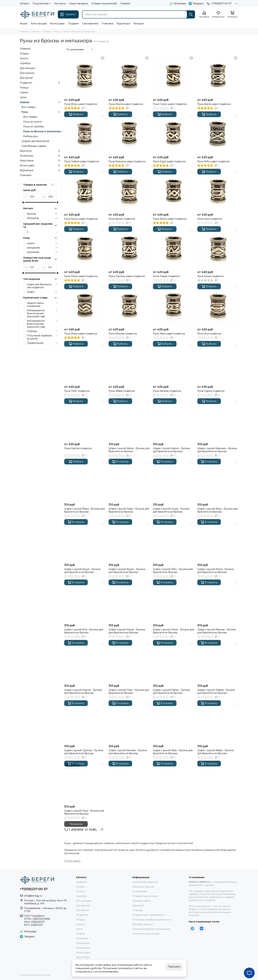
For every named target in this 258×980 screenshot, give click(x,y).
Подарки (73, 23)
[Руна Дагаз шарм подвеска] (218, 76)
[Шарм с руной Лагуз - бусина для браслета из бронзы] (173, 602)
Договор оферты (143, 924)
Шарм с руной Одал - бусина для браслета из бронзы (129, 510)
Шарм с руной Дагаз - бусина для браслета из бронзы (129, 450)
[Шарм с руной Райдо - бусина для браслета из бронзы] (173, 662)
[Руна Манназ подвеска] (129, 306)
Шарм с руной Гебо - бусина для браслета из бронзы (173, 571)
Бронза (42, 214)
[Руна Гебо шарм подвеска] (218, 134)
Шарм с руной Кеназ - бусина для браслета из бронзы (127, 631)
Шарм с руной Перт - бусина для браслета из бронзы (129, 691)
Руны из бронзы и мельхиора (42, 131)
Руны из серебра (34, 127)
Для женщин (27, 68)
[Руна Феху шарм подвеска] (85, 76)
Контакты (60, 4)
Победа (42, 331)
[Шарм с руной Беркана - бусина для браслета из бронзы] (218, 420)
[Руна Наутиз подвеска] (85, 420)
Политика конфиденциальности (152, 920)
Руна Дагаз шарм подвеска (214, 104)
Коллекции (40, 156)
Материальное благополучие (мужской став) (42, 324)
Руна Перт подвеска (77, 391)
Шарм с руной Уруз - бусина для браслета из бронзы (84, 812)
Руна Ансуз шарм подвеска (81, 219)
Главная (24, 31)
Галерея (125, 4)
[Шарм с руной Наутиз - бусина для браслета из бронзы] (85, 662)
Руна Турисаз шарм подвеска (127, 276)
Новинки (25, 49)
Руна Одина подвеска (211, 391)
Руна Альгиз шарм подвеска (126, 104)
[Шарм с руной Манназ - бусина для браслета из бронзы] (218, 602)
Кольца (24, 88)
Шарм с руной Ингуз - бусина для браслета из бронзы (215, 571)
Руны (57, 31)
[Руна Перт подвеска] (85, 363)
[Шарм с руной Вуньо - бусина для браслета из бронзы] (129, 541)
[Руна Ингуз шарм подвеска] (173, 191)
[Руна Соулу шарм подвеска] (173, 76)
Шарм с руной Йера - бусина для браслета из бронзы (84, 510)
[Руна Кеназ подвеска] (218, 248)
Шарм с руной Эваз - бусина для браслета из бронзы (173, 752)
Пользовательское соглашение (151, 929)
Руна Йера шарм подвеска (81, 334)
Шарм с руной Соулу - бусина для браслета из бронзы (171, 510)
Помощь (137, 910)
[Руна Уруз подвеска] (218, 191)
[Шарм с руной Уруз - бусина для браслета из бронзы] (85, 783)
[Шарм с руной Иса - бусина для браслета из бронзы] (85, 602)
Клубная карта (141, 901)
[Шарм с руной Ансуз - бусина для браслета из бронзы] (85, 541)
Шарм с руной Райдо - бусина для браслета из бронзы (171, 691)
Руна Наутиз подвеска (78, 448)
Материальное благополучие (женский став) (42, 313)
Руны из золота (32, 122)
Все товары (28, 107)
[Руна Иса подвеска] (218, 306)
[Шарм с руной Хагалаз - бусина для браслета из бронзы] (129, 722)
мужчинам (42, 252)
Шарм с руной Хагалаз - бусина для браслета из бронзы (128, 752)
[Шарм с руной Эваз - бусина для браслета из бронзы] (173, 722)
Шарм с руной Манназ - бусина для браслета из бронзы (216, 631)
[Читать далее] (72, 861)
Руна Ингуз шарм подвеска (170, 219)
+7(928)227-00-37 (219, 4)
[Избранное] (218, 15)
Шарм (42, 292)
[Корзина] (232, 15)
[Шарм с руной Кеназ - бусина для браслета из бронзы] (129, 602)
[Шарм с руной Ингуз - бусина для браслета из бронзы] (218, 541)
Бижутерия (40, 161)
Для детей (26, 78)
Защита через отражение (42, 305)
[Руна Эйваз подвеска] (129, 363)
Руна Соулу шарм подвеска (170, 104)
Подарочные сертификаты (149, 915)
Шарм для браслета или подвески (42, 286)
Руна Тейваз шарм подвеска (82, 161)
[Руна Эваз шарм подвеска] (173, 306)
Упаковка (108, 23)
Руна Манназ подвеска (123, 334)
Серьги (24, 92)
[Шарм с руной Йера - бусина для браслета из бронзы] (85, 481)
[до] (52, 197)
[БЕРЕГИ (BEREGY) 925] (37, 14)
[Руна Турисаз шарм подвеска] (129, 248)
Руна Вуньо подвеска (122, 219)
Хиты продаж (39, 23)
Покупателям (42, 4)
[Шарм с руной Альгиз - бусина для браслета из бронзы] (173, 420)
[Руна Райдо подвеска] (173, 248)
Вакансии (138, 906)
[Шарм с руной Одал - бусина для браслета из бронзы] (129, 481)
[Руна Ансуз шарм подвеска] (85, 191)
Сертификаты (90, 23)
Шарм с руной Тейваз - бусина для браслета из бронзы (216, 691)
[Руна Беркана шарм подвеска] (129, 134)
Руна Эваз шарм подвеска (169, 334)
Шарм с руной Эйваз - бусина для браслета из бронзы (215, 752)
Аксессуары (57, 23)
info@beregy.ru (33, 896)
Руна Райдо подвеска (166, 276)
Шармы (47, 31)
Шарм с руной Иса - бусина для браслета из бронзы (84, 631)
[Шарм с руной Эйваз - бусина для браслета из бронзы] (218, 722)
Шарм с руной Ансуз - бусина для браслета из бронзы (82, 571)
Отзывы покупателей (104, 4)
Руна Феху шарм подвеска (81, 104)
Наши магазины (79, 4)
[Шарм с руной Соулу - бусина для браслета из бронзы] (173, 481)
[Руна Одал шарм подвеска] (173, 134)
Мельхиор (42, 218)
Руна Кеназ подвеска (210, 276)
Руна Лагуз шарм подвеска (81, 276)
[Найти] (191, 14)
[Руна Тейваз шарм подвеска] (85, 134)
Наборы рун (31, 136)
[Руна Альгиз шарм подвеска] (129, 76)
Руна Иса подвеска (209, 334)
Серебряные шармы (34, 146)
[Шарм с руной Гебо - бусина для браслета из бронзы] (173, 541)
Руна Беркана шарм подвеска (127, 161)
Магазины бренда (143, 887)
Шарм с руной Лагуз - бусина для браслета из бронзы (173, 631)
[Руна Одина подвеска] (218, 363)
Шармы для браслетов (35, 141)
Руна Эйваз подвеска (122, 391)
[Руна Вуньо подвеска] (129, 191)
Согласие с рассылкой (146, 934)
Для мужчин (27, 73)
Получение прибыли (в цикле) (42, 337)
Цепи (23, 97)
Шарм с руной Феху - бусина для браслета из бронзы (217, 510)
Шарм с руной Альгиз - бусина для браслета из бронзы (171, 450)
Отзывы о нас (84, 829)
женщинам (42, 248)
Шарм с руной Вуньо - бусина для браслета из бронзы (127, 571)
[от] (34, 197)
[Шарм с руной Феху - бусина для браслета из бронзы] (218, 481)
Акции (24, 23)
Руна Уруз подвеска (210, 219)
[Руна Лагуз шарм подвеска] (85, 248)
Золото (24, 58)
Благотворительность (145, 882)
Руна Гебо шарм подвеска (213, 161)
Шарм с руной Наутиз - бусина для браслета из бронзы (83, 691)
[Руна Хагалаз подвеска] (173, 363)
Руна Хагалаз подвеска (167, 391)
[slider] (23, 202)
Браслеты (40, 151)
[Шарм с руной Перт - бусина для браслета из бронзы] (129, 662)
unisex (42, 243)
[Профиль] (204, 15)
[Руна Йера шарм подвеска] (85, 306)
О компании (140, 891)
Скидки (24, 54)
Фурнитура (123, 23)
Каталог (25, 4)
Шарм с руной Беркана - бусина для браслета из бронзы (217, 450)
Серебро (25, 63)
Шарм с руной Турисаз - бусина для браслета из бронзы (84, 752)
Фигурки (139, 23)
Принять (174, 967)
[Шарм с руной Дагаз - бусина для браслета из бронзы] (129, 420)
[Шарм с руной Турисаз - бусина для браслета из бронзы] (85, 722)
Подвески (40, 83)
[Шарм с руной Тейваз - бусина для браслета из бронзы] (218, 662)
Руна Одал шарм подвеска (169, 161)
